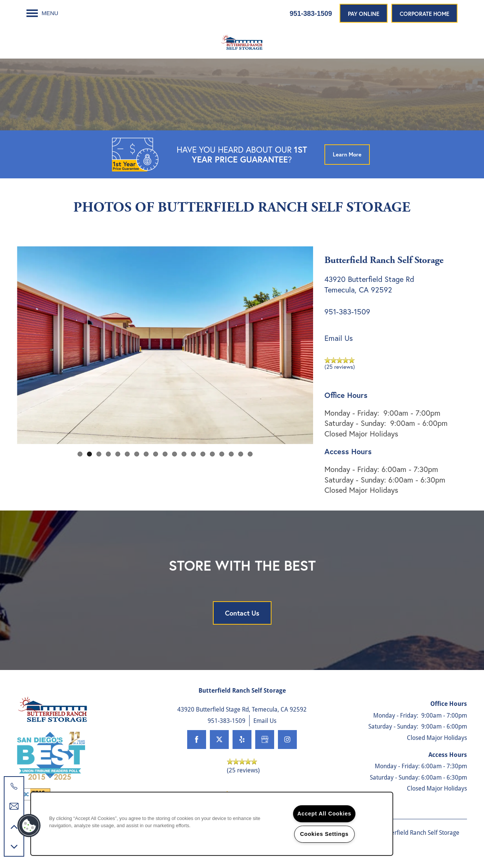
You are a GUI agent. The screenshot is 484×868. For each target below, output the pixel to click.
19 (250, 454)
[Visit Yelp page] (242, 740)
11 (175, 454)
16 (222, 454)
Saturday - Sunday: (355, 423)
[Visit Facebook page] (197, 740)
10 (165, 454)
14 (203, 454)
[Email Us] (14, 806)
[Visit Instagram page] (287, 740)
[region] (212, 824)
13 (193, 454)
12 (184, 454)
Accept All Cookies (324, 814)
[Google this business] (265, 740)
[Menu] (42, 13)
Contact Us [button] (242, 613)
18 (241, 454)
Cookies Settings (324, 834)
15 (212, 454)
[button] (364, 13)
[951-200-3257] (14, 786)
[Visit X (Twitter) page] (219, 740)
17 (231, 454)
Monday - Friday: (352, 413)
